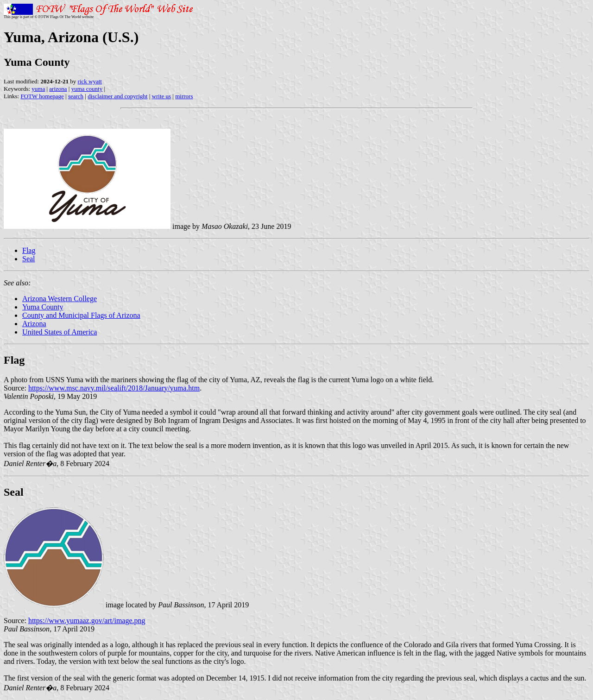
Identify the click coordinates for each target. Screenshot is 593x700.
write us (162, 96)
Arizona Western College (60, 299)
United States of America (60, 332)
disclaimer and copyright (117, 96)
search (76, 96)
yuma (38, 89)
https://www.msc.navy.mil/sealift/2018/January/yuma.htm (114, 388)
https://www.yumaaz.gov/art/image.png (87, 621)
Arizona (34, 324)
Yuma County (43, 307)
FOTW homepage (42, 96)
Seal (29, 259)
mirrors (184, 96)
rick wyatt (90, 81)
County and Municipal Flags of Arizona (81, 315)
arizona (58, 89)
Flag (29, 250)
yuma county (87, 89)
